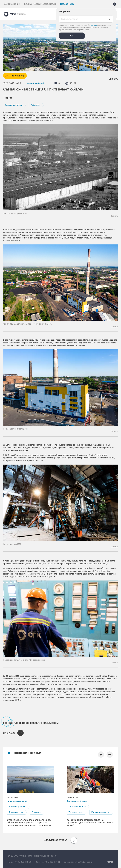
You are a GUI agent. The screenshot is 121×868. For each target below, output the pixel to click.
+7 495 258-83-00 (22, 862)
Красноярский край (17, 801)
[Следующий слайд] (110, 755)
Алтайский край (36, 83)
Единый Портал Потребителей (40, 4)
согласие (94, 25)
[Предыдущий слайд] (101, 755)
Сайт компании (12, 4)
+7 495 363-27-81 (51, 862)
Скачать (113, 79)
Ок (72, 36)
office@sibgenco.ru (83, 862)
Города (9, 98)
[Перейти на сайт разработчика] (110, 862)
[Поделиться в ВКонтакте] (13, 733)
